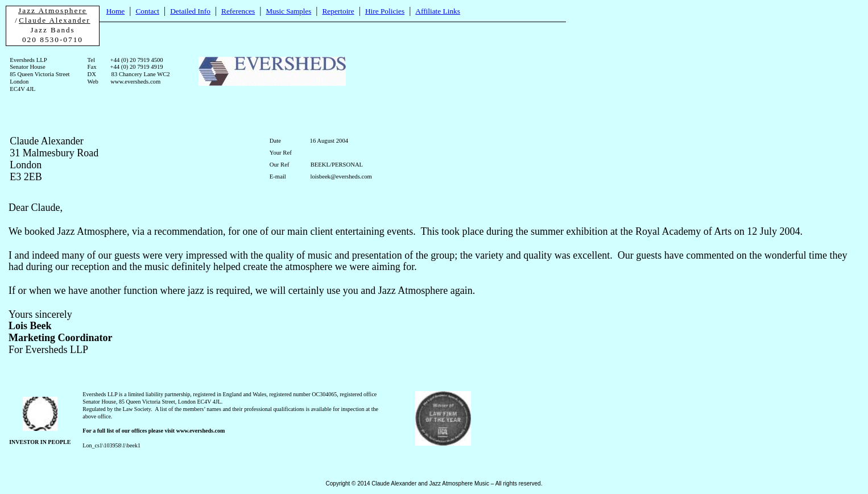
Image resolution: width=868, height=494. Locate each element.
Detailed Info (190, 11)
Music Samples (288, 11)
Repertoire (338, 11)
